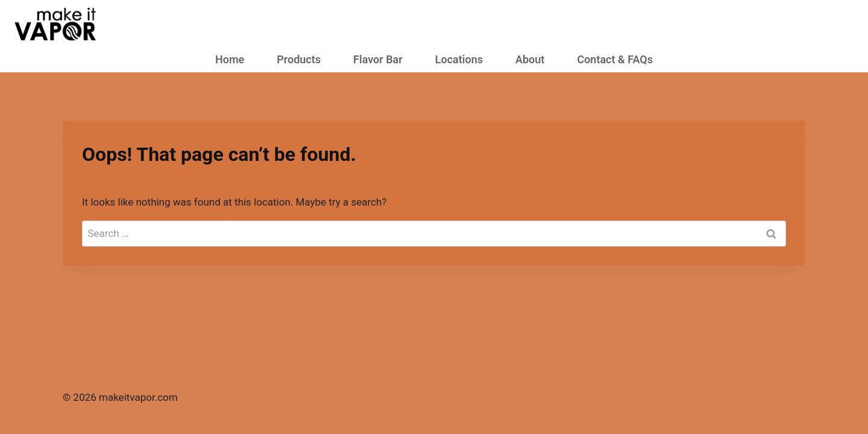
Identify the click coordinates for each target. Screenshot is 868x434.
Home (230, 59)
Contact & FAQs (615, 59)
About (530, 59)
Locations (459, 59)
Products (299, 59)
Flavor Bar (378, 59)
